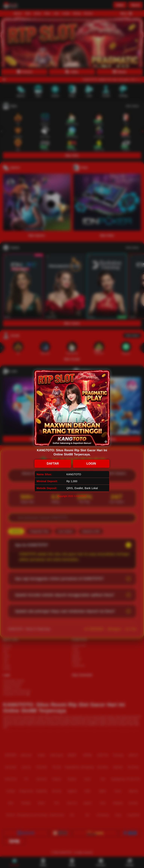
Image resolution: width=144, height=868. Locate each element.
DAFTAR (53, 464)
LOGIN (91, 464)
